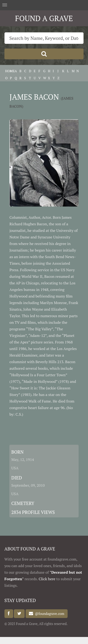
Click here (47, 579)
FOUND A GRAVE (44, 18)
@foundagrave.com (49, 614)
